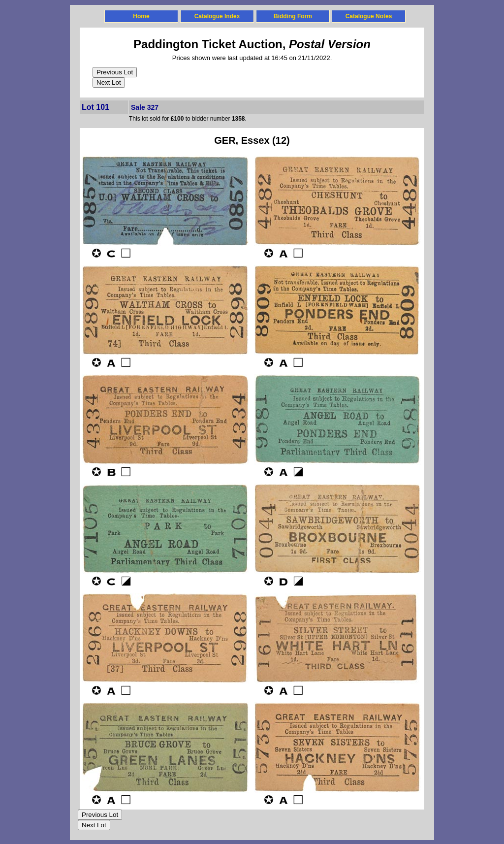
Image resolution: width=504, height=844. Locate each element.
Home (141, 16)
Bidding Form (293, 16)
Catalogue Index (217, 16)
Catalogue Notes (369, 16)
